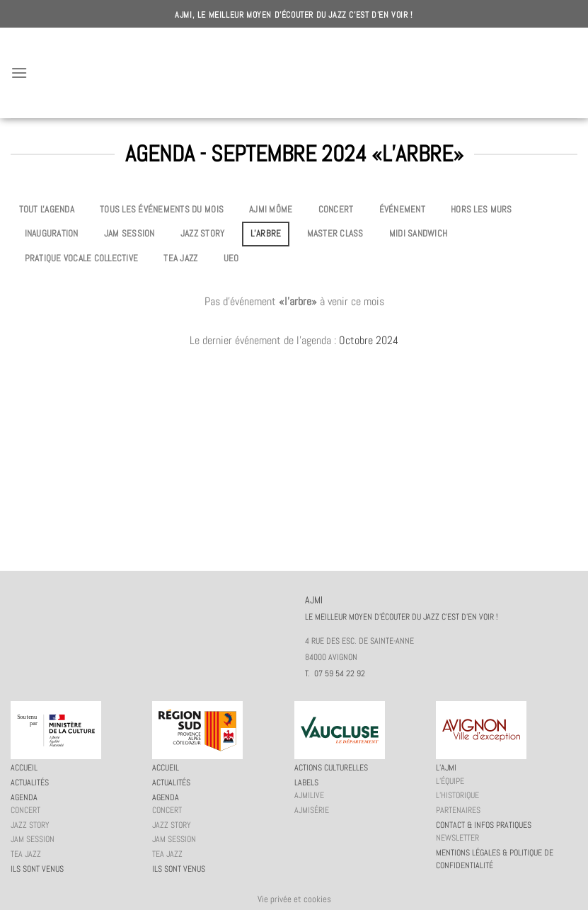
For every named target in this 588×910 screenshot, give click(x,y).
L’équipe (450, 781)
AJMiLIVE (309, 795)
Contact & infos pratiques (484, 825)
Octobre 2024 (369, 340)
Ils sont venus (37, 869)
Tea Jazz (180, 258)
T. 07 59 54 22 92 (335, 673)
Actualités (30, 783)
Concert (336, 209)
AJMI (294, 73)
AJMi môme (271, 209)
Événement (402, 209)
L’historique (457, 795)
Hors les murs (481, 209)
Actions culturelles (331, 768)
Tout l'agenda (47, 209)
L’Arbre (266, 233)
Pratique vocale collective (82, 258)
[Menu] (19, 73)
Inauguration (52, 233)
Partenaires (458, 810)
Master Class (335, 233)
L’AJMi (446, 768)
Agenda (24, 797)
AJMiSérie (312, 810)
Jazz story (203, 233)
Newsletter (457, 838)
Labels (306, 783)
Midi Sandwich (418, 233)
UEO (231, 258)
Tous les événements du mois (162, 209)
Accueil (24, 768)
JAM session (129, 233)
